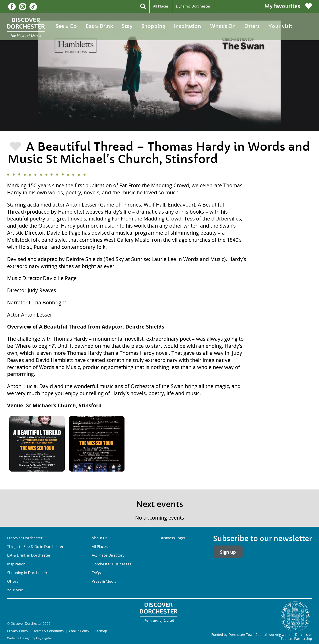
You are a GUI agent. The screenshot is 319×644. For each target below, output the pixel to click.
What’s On (223, 26)
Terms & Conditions (49, 631)
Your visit (280, 26)
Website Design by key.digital (29, 638)
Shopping (153, 26)
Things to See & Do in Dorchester (35, 547)
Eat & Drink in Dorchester (29, 555)
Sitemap (101, 631)
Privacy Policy (18, 631)
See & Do (66, 26)
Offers (252, 26)
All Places (161, 6)
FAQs (96, 573)
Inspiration (188, 26)
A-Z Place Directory (108, 555)
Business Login (172, 538)
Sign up (228, 552)
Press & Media (104, 581)
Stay (127, 26)
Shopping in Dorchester (27, 573)
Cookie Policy (79, 631)
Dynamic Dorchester (193, 6)
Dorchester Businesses (112, 564)
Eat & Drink (99, 26)
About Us (100, 538)
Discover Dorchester (25, 538)
